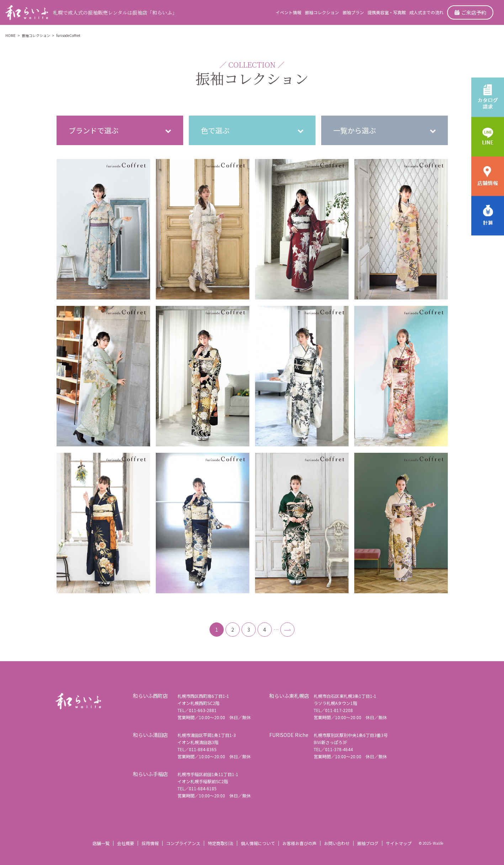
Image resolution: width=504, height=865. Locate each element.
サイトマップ (399, 843)
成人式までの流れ (426, 12)
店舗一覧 (101, 843)
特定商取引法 (221, 843)
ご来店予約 (470, 12)
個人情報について (258, 843)
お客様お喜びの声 (299, 843)
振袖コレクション (322, 12)
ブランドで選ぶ (94, 130)
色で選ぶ (215, 130)
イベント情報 (288, 12)
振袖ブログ (368, 843)
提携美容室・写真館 (387, 12)
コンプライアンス (183, 843)
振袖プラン (353, 12)
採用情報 (150, 843)
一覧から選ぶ (355, 130)
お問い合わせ (337, 843)
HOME (10, 35)
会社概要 (126, 843)
